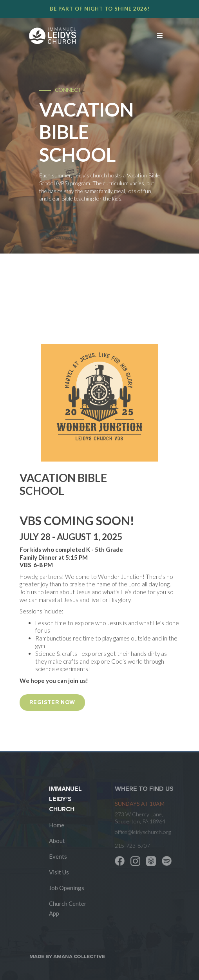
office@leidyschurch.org (143, 832)
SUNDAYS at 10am (140, 804)
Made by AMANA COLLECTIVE (67, 956)
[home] (88, 36)
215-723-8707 (132, 846)
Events (58, 856)
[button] (160, 36)
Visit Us (59, 872)
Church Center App (68, 908)
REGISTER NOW (52, 702)
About (57, 841)
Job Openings (67, 888)
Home (57, 825)
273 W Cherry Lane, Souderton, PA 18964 (140, 818)
